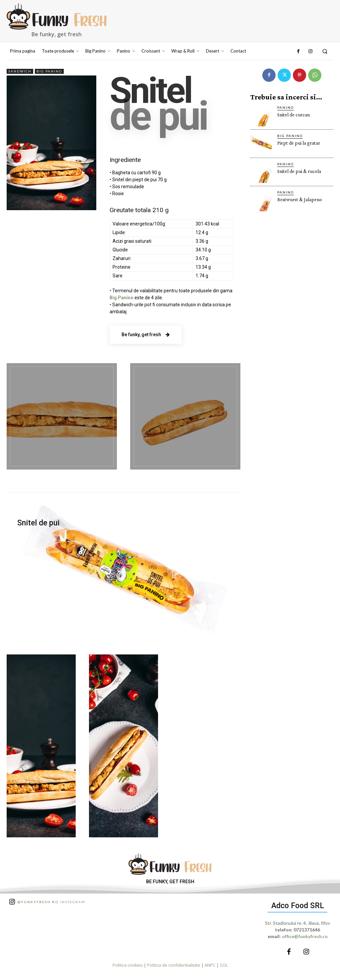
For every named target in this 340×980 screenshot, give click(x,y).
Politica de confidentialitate (174, 965)
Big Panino (49, 71)
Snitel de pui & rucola (299, 171)
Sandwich (20, 71)
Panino (286, 107)
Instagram (51, 902)
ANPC (210, 965)
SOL (224, 965)
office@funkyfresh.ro (305, 936)
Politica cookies (128, 965)
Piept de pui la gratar (299, 143)
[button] (325, 51)
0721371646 (307, 930)
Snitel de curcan (294, 115)
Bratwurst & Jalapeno (300, 200)
